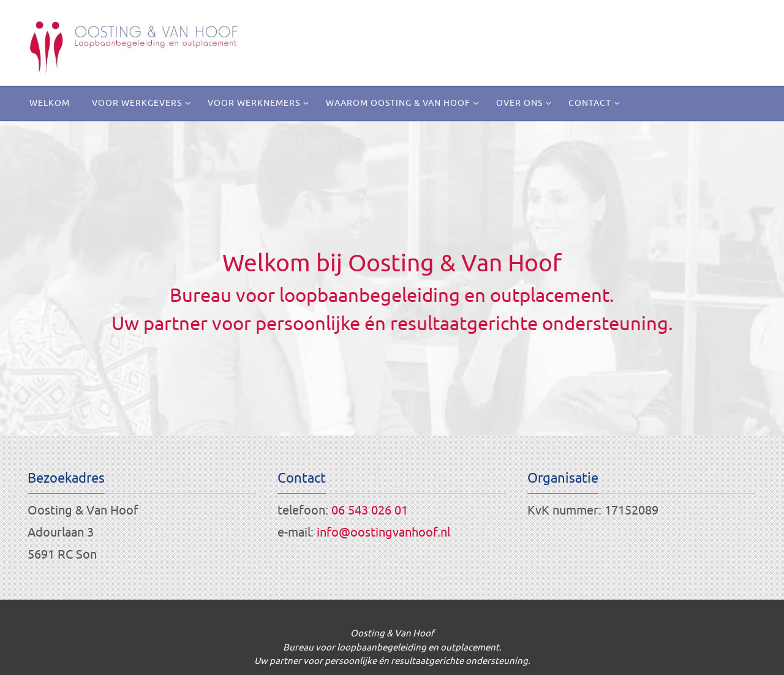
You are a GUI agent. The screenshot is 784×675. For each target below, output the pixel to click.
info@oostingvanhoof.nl (383, 533)
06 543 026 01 (370, 511)
